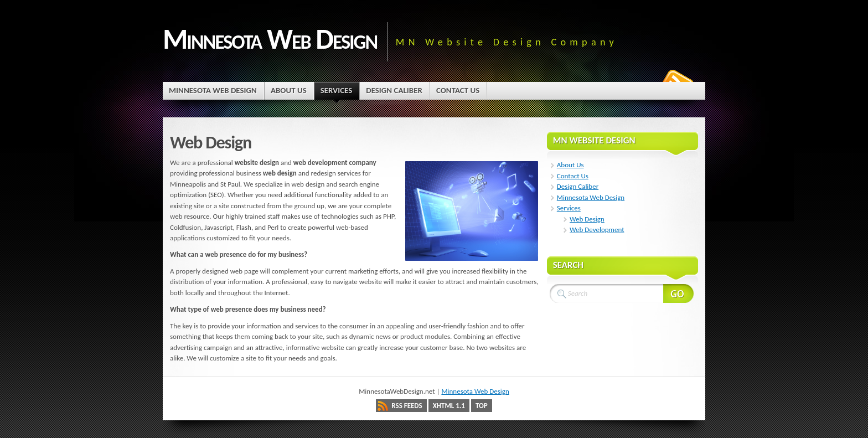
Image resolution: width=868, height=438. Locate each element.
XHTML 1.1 (449, 406)
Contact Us (573, 176)
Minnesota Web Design (270, 39)
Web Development (597, 230)
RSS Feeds (407, 406)
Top (482, 406)
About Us (570, 165)
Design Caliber (578, 186)
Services (569, 208)
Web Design (587, 219)
